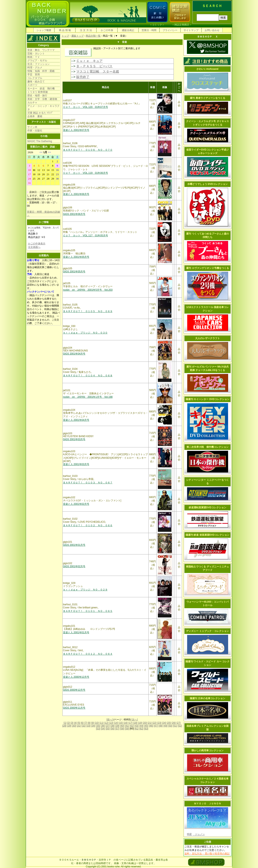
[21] (150, 723)
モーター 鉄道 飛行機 (41, 89)
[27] (178, 723)
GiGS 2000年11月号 (74, 708)
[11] (101, 723)
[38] (113, 726)
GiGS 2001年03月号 (74, 439)
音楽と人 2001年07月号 (76, 130)
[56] (113, 729)
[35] (98, 726)
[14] (116, 723)
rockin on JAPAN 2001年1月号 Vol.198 (88, 397)
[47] (156, 726)
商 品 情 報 (65, 30)
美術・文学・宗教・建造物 (42, 99)
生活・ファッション (39, 64)
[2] (69, 723)
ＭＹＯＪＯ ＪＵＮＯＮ (208, 804)
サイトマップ (191, 30)
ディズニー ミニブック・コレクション (207, 631)
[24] (164, 723)
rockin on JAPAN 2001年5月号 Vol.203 (88, 290)
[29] (69, 726)
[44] (141, 726)
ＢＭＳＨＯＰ (89, 860)
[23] (159, 723)
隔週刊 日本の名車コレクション (207, 698)
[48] (161, 726)
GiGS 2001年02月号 (74, 566)
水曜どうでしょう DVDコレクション (208, 184)
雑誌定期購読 (182, 25)
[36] (103, 726)
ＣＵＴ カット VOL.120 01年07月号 (86, 107)
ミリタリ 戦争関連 (38, 92)
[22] (154, 723)
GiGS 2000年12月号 (74, 690)
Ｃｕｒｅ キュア (89, 61)
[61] (137, 729)
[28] (64, 726)
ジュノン (199, 834)
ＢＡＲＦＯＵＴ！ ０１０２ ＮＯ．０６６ (88, 525)
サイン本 (32, 127)
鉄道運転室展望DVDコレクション (207, 507)
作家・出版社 (35, 131)
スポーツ (32, 85)
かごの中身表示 (37, 244)
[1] (65, 723)
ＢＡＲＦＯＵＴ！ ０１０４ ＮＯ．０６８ (88, 376)
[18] (135, 723)
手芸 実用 (34, 75)
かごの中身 (107, 30)
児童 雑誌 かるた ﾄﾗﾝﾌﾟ (40, 113)
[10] (97, 723)
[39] (117, 726)
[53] (98, 729)
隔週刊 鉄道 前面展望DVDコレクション (208, 535)
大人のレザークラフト (208, 338)
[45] (146, 726)
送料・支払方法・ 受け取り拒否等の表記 (207, 854)
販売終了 (83, 77)
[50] (170, 726)
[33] (88, 726)
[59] (127, 729)
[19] (140, 723)
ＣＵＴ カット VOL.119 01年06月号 (86, 173)
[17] (130, 723)
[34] (93, 726)
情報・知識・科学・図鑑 (41, 71)
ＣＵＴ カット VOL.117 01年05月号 (86, 236)
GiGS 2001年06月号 (74, 214)
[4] (75, 723)
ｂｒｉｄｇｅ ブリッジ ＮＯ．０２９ (85, 590)
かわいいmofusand (207, 69)
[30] (74, 726)
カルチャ (32, 103)
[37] (108, 726)
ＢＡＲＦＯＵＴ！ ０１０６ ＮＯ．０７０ (88, 150)
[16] (125, 723)
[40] (122, 726)
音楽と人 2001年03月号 (76, 464)
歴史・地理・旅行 (37, 96)
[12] (106, 723)
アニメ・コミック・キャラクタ (43, 108)
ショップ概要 (44, 30)
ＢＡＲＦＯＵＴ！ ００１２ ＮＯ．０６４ (88, 654)
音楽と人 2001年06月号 (76, 194)
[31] (79, 726)
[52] (180, 726)
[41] (127, 726)
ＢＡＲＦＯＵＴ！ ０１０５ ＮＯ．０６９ (88, 311)
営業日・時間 (149, 30)
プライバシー (170, 30)
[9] (92, 723)
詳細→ (54, 147)
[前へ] (110, 720)
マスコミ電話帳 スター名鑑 (98, 72)
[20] (145, 723)
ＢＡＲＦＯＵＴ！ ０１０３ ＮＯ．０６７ (88, 483)
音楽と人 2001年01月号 (76, 632)
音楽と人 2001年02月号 (76, 504)
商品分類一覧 (93, 36)
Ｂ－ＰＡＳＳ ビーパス (94, 66)
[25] (169, 723)
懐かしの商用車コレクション (208, 750)
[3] (72, 723)
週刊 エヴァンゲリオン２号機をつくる (207, 268)
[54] (103, 729)
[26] (174, 723)
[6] (82, 723)
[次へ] (135, 720)
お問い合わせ (212, 30)
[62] (141, 729)
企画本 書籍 (35, 116)
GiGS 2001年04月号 (74, 354)
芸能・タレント (36, 54)
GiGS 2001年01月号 (74, 545)
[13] (111, 723)
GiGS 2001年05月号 (74, 272)
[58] (122, 729)
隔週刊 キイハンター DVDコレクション (208, 399)
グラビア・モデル (37, 61)
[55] (108, 729)
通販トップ (77, 36)
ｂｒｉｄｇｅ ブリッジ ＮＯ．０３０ (85, 333)
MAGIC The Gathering (40, 141)
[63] (146, 729)
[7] (86, 723)
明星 (189, 834)
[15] (121, 723)
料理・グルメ (35, 68)
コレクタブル (35, 78)
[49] (165, 726)
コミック (157, 25)
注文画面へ (34, 247)
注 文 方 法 (86, 30)
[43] (137, 726)
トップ (65, 36)
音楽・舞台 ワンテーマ (41, 50)
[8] (89, 723)
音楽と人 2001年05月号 (76, 257)
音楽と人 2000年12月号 (76, 677)
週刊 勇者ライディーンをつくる (207, 98)
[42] (132, 726)
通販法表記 (128, 30)
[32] (84, 726)
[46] (151, 726)
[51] (175, 726)
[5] (79, 723)
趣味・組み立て (36, 82)
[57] (117, 729)
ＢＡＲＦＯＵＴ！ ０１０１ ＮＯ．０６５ (88, 611)
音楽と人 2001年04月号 (76, 420)
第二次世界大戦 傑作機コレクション (208, 447)
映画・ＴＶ (34, 57)
